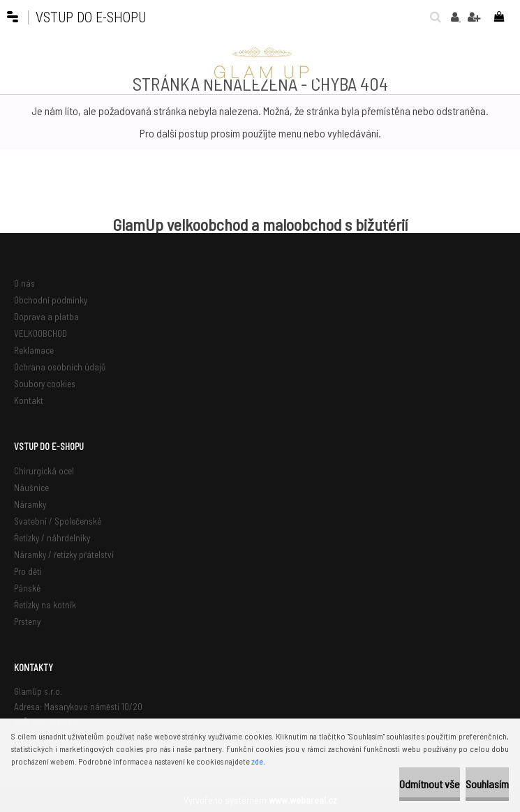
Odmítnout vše (430, 784)
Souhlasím (487, 784)
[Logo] (260, 62)
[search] (432, 17)
